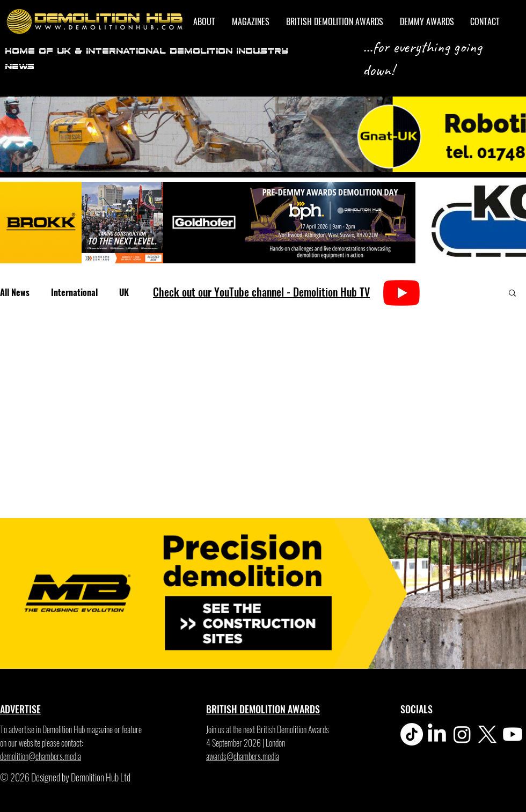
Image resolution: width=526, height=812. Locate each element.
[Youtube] (513, 734)
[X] (487, 734)
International (74, 292)
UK (124, 292)
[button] (512, 294)
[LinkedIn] (437, 734)
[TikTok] (412, 734)
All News (15, 292)
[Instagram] (462, 734)
